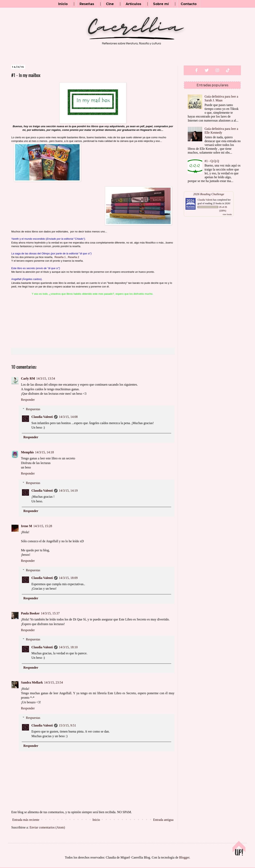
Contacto (189, 4)
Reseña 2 (74, 257)
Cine (110, 4)
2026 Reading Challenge (209, 194)
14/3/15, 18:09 (68, 578)
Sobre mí (161, 4)
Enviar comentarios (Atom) (47, 827)
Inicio (63, 4)
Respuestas (33, 409)
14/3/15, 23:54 (53, 682)
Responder (28, 400)
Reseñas (87, 4)
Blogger (184, 857)
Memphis (27, 452)
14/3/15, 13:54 (46, 378)
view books (227, 214)
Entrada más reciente (26, 820)
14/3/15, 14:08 (68, 417)
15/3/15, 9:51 (67, 725)
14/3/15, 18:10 (68, 647)
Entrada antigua (163, 820)
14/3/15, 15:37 (50, 613)
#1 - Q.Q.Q (212, 161)
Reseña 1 (60, 257)
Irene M (26, 526)
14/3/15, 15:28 (43, 526)
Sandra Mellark (32, 682)
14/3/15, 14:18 (44, 452)
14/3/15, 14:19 (68, 491)
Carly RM (28, 378)
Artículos (133, 4)
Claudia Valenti (42, 417)
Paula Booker (30, 613)
